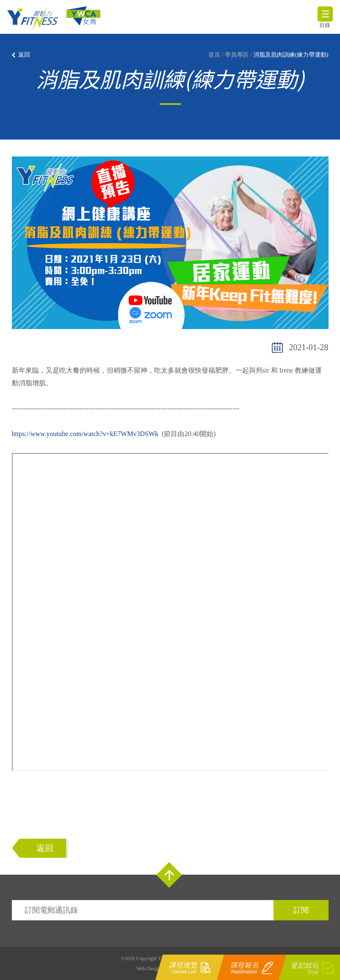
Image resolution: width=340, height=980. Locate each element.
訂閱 (301, 910)
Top (169, 875)
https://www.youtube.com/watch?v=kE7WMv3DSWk (85, 434)
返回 (24, 55)
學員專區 (237, 55)
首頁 (214, 55)
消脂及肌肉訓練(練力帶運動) (291, 55)
